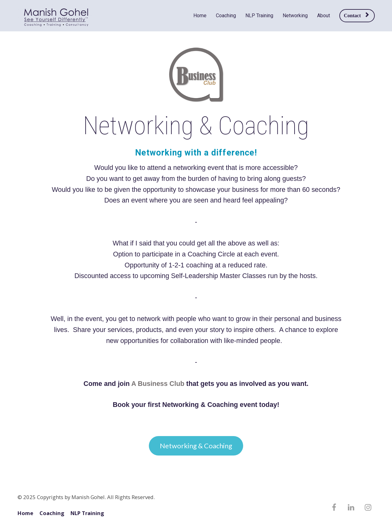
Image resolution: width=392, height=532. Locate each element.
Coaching (226, 16)
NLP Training (259, 16)
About (324, 16)
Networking (295, 16)
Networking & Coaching (196, 446)
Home (200, 16)
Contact (356, 15)
